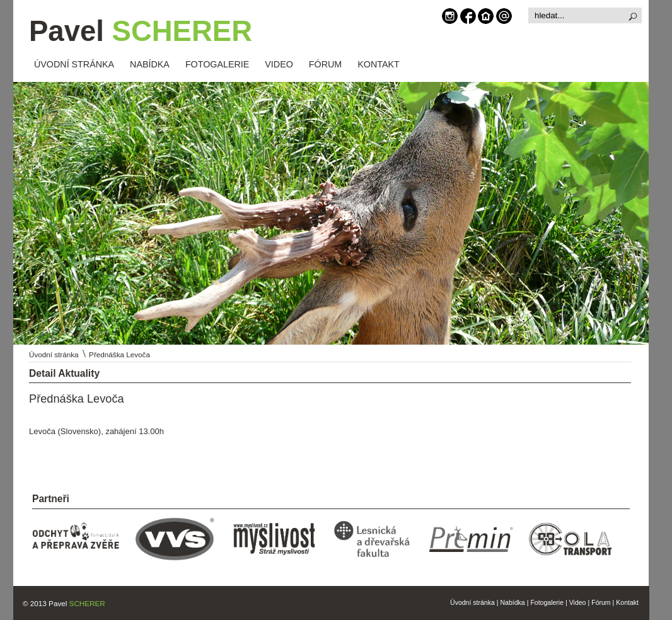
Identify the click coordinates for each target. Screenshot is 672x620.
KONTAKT (378, 64)
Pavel (141, 31)
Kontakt (627, 602)
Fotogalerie (547, 602)
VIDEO (279, 64)
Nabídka (513, 602)
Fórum (601, 602)
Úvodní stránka (54, 354)
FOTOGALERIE (217, 64)
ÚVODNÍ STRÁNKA (74, 64)
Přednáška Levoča (119, 354)
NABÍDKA (150, 64)
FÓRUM (325, 64)
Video (578, 602)
